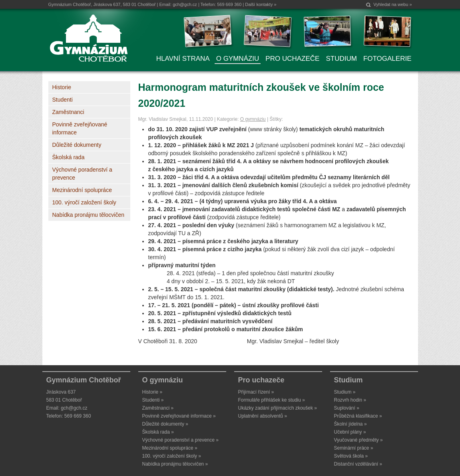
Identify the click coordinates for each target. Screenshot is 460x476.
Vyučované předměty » (358, 440)
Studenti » (153, 400)
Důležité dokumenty (77, 145)
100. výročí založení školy (84, 202)
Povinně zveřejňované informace (80, 128)
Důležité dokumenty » (165, 424)
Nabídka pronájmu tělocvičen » (175, 464)
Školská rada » (158, 432)
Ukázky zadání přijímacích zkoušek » (278, 408)
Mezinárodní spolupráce (82, 190)
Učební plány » (350, 432)
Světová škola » (351, 456)
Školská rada (69, 157)
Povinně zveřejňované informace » (179, 416)
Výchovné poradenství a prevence (82, 174)
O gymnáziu (253, 119)
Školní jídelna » (350, 424)
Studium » (345, 392)
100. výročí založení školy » (172, 456)
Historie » (152, 392)
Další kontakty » (261, 4)
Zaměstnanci (68, 112)
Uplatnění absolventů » (263, 416)
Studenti (63, 100)
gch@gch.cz (185, 4)
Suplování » (347, 408)
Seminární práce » (354, 448)
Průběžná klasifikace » (358, 416)
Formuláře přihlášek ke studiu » (272, 400)
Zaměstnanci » (158, 408)
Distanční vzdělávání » (358, 464)
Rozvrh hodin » (350, 400)
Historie (62, 87)
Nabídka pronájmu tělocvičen (89, 215)
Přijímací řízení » (256, 392)
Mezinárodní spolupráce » (170, 448)
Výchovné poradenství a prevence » (180, 440)
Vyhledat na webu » (392, 4)
